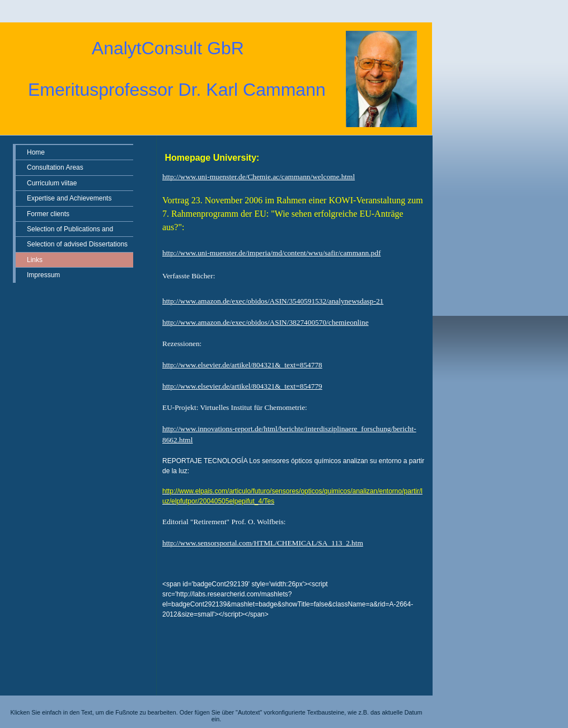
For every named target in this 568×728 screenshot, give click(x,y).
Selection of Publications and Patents (70, 231)
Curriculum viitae (52, 183)
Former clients (48, 214)
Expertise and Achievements (69, 198)
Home (36, 152)
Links (35, 260)
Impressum (43, 275)
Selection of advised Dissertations (77, 244)
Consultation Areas (55, 167)
